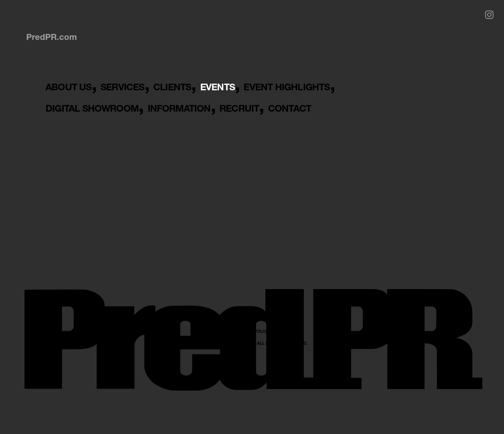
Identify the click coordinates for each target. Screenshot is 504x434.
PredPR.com (52, 37)
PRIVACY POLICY (252, 395)
